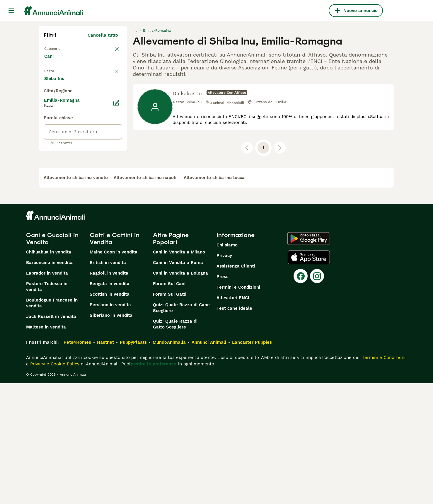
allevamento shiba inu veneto (76, 298)
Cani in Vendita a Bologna (180, 394)
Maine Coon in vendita (114, 373)
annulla (110, 79)
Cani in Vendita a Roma (178, 383)
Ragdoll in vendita (109, 394)
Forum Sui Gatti (170, 415)
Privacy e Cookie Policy (54, 485)
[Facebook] (301, 397)
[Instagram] (317, 397)
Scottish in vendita (110, 415)
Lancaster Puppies (252, 463)
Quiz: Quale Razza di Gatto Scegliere (175, 445)
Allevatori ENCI (233, 418)
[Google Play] (309, 359)
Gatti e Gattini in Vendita (115, 359)
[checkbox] (47, 109)
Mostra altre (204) (102, 214)
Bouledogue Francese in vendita (52, 424)
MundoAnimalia (169, 463)
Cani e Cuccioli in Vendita (52, 359)
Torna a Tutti (58, 48)
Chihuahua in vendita (49, 373)
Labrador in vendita (47, 394)
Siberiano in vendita (111, 436)
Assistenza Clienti (236, 387)
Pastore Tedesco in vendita (47, 407)
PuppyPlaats (133, 463)
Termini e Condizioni (238, 408)
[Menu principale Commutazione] (11, 11)
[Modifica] (116, 238)
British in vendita (108, 383)
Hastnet (105, 463)
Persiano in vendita (110, 425)
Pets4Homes (77, 463)
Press (223, 397)
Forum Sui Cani (169, 404)
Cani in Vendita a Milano (179, 373)
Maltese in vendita (46, 448)
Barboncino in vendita (49, 383)
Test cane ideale (234, 429)
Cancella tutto (103, 35)
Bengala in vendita (110, 404)
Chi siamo (227, 366)
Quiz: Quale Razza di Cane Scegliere (181, 428)
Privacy (224, 376)
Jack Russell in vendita (51, 437)
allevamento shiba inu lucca (214, 298)
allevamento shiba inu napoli (145, 298)
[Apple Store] (309, 378)
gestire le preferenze (154, 485)
